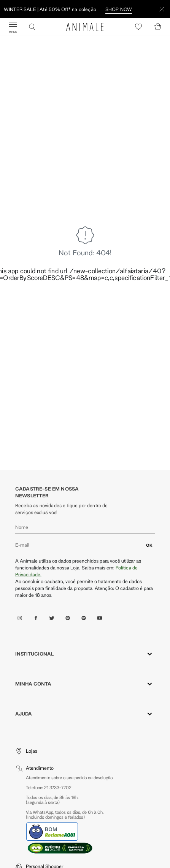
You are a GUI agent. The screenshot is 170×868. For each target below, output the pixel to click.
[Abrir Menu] (13, 27)
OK (149, 545)
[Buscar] (32, 27)
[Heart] (138, 27)
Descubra (50, 9)
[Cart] (158, 27)
